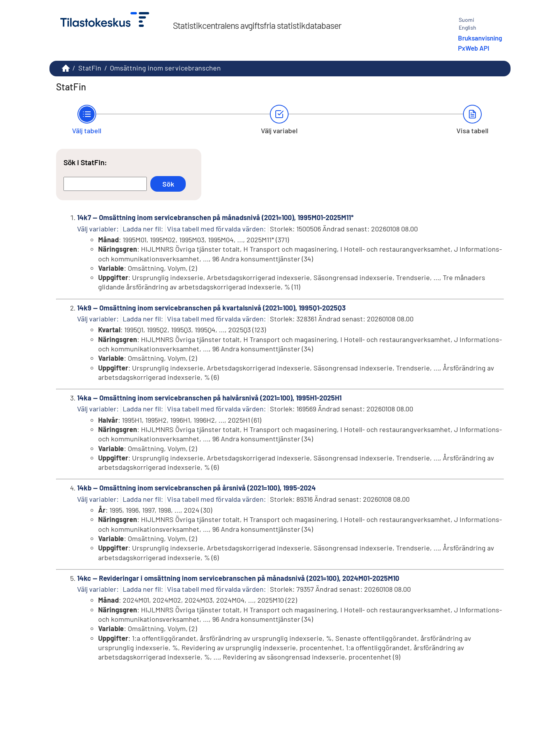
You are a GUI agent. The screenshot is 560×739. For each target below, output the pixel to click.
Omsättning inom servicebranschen (165, 68)
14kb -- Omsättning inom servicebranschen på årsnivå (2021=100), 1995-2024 (196, 488)
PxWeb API (474, 48)
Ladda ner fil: (143, 229)
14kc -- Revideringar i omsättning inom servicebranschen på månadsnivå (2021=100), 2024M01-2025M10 (238, 578)
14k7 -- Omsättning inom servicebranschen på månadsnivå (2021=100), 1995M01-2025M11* (215, 217)
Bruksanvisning (480, 38)
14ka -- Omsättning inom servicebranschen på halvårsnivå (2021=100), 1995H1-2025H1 (209, 398)
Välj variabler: (98, 229)
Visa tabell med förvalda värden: (217, 229)
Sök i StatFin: (85, 162)
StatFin (90, 68)
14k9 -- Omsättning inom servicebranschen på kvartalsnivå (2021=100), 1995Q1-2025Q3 (211, 308)
